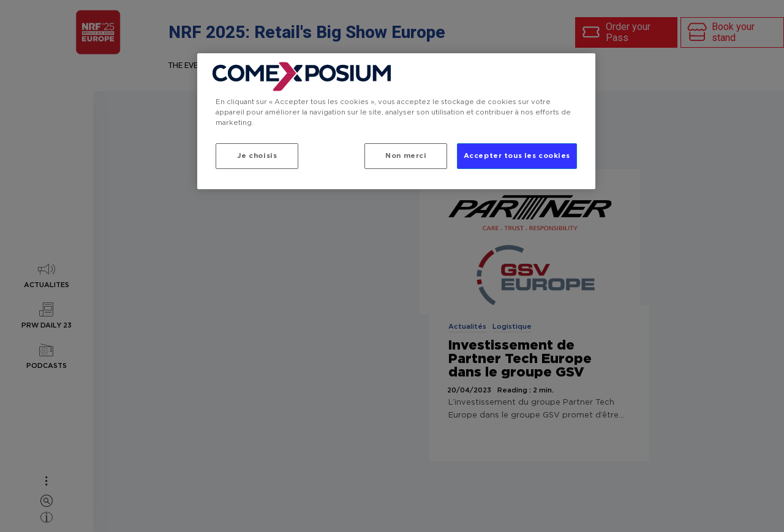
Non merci (406, 156)
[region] (396, 121)
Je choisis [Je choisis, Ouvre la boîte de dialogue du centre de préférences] (257, 156)
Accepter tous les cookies (517, 156)
